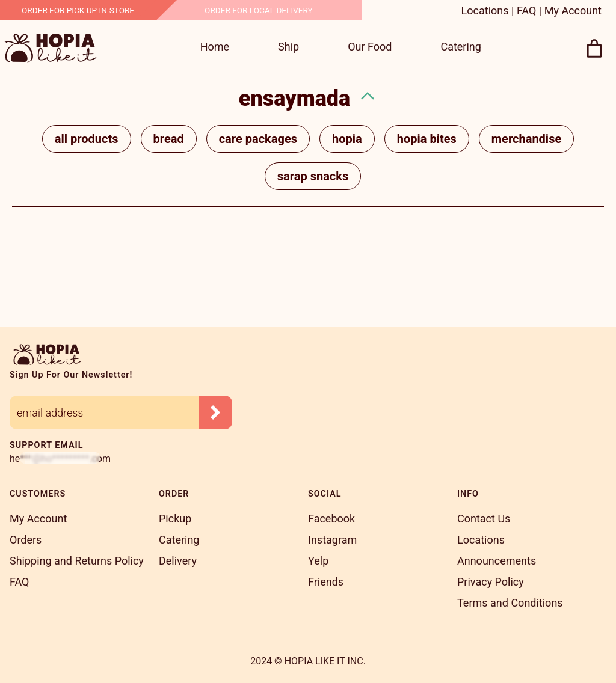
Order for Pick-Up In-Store (78, 10)
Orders (26, 540)
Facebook (331, 519)
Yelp (318, 561)
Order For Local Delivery (259, 10)
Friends (326, 582)
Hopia (347, 139)
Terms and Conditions (510, 603)
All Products (87, 139)
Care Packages (258, 139)
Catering (179, 540)
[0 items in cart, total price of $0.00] (595, 49)
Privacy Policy (491, 582)
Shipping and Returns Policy (77, 561)
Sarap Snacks (313, 176)
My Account (573, 11)
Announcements (497, 561)
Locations (485, 11)
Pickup (175, 519)
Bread (169, 139)
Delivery (178, 561)
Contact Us (484, 519)
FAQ (526, 11)
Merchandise (526, 139)
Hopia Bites (427, 139)
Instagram (332, 540)
